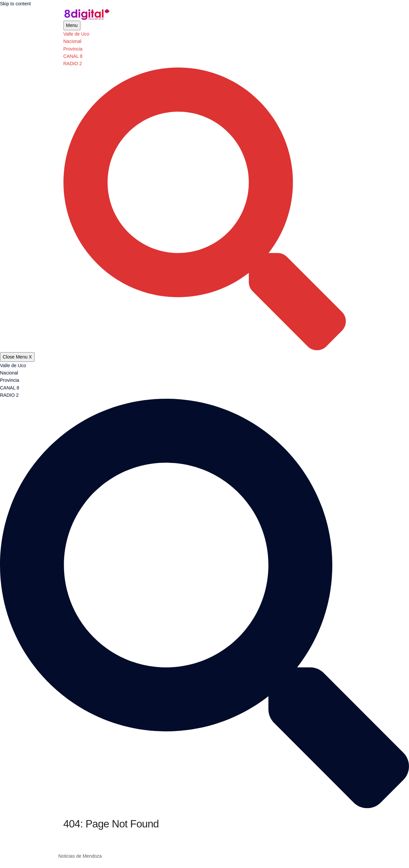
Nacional (72, 41)
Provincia (73, 49)
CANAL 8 (73, 56)
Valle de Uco (76, 34)
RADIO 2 (73, 64)
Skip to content (15, 4)
